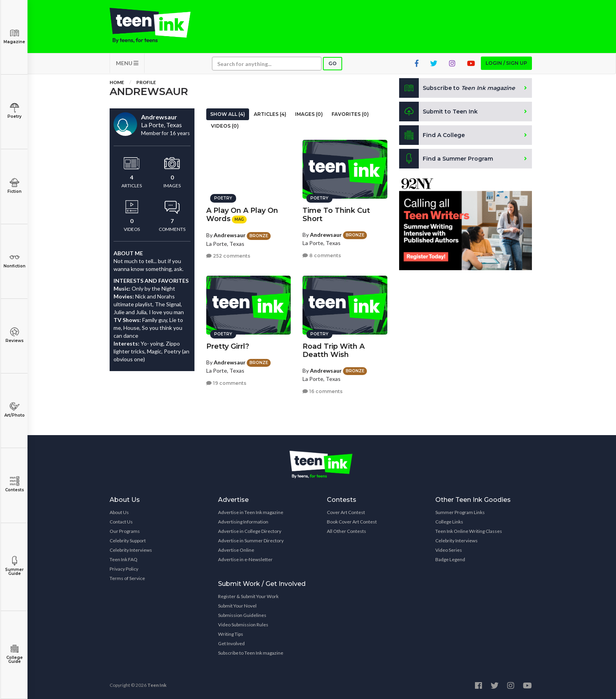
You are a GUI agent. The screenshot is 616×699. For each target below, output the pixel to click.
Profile (146, 82)
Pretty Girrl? (228, 346)
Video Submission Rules (243, 625)
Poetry (14, 111)
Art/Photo (14, 410)
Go (333, 63)
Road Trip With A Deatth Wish (334, 350)
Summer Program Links (460, 512)
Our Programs (125, 531)
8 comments (322, 255)
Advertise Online (236, 550)
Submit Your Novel (237, 606)
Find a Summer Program (446, 159)
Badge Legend (450, 559)
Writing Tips (231, 634)
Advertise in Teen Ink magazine (251, 512)
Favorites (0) (350, 114)
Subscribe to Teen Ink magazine (251, 653)
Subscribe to (457, 88)
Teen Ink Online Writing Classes (469, 531)
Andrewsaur (230, 235)
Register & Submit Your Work (248, 596)
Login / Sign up (506, 63)
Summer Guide (14, 566)
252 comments (228, 256)
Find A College (432, 135)
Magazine (14, 36)
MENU (127, 63)
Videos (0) (225, 126)
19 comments (226, 383)
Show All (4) (228, 114)
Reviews (14, 335)
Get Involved (231, 643)
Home (117, 82)
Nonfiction (14, 261)
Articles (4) (270, 114)
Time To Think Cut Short (336, 215)
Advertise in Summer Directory (251, 541)
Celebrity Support (128, 541)
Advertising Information (243, 522)
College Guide (14, 654)
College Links (449, 522)
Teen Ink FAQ (124, 559)
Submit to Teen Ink (438, 112)
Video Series (449, 550)
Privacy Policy (124, 569)
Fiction (14, 186)
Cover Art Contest (346, 512)
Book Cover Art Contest (352, 522)
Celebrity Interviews (131, 550)
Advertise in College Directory (250, 531)
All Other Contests (346, 531)
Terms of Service (127, 578)
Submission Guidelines (242, 615)
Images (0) (309, 114)
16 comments (323, 391)
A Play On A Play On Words (242, 215)
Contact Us (121, 522)
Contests (14, 484)
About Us (119, 512)
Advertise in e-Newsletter (245, 559)
